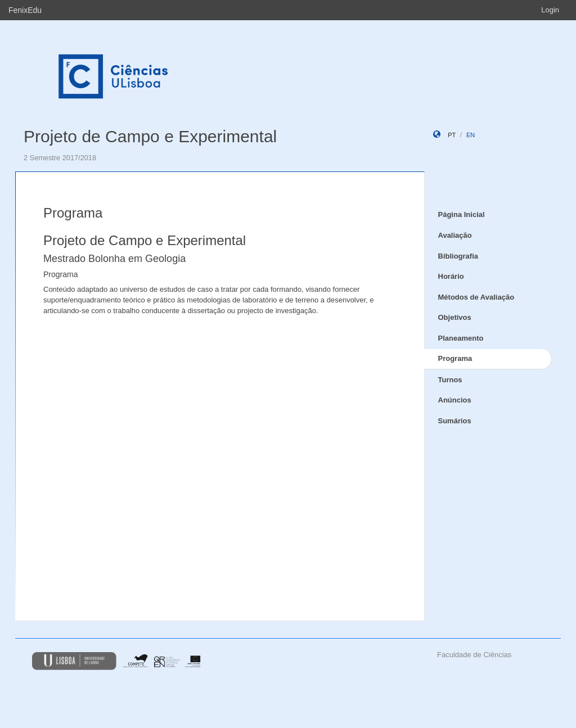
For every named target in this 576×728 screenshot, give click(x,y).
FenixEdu (25, 10)
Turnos (450, 380)
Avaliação (455, 235)
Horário (451, 276)
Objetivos (455, 317)
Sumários (455, 421)
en (471, 135)
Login (550, 10)
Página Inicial (462, 214)
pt (452, 135)
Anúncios (455, 400)
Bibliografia (458, 256)
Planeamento (461, 338)
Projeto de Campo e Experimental (150, 136)
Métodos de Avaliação (476, 297)
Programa (455, 358)
